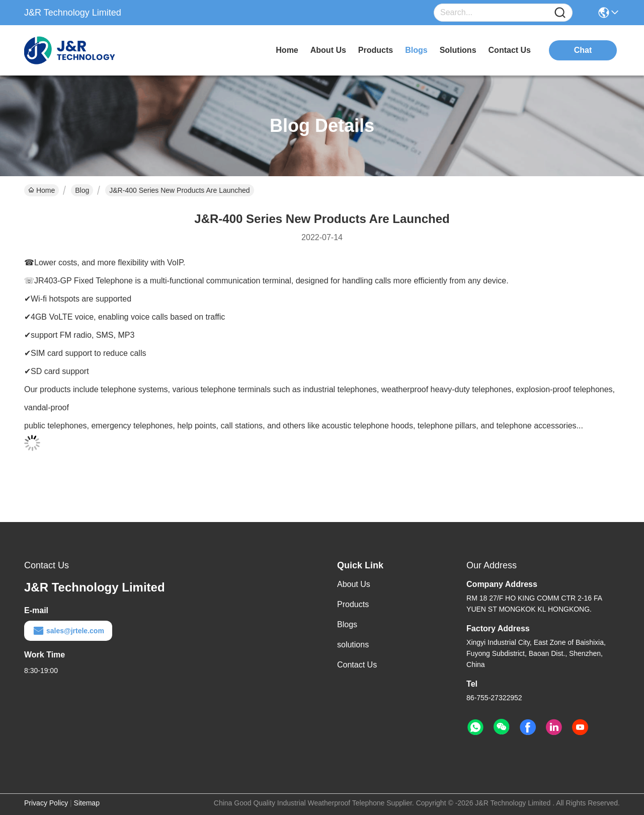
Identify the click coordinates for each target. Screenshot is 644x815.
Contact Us (357, 665)
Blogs (347, 624)
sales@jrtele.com (68, 631)
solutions (458, 50)
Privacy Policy (46, 803)
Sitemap (87, 803)
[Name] (560, 13)
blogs (416, 50)
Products (353, 604)
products (376, 50)
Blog (82, 190)
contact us (510, 50)
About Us (354, 584)
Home (287, 50)
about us (328, 50)
